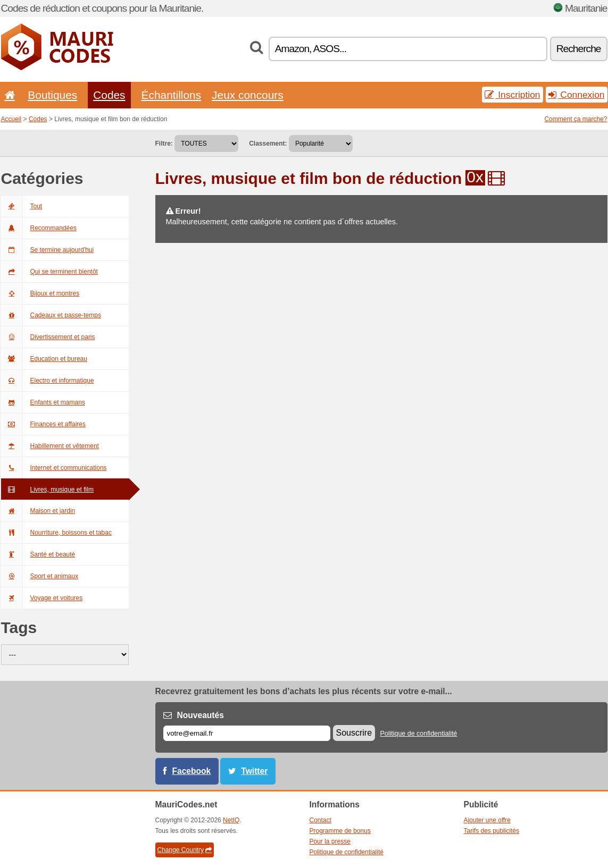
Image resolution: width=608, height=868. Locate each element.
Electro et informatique (48, 381)
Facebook (192, 771)
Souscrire (354, 733)
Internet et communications (54, 468)
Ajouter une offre (488, 820)
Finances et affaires (44, 424)
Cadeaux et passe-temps (51, 315)
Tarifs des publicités (492, 831)
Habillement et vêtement (50, 446)
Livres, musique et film (47, 490)
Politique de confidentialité (418, 734)
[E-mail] (247, 733)
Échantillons (172, 95)
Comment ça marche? (576, 119)
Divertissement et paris (48, 337)
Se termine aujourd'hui (48, 250)
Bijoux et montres (40, 293)
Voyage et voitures (42, 598)
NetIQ (231, 820)
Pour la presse (330, 841)
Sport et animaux (40, 576)
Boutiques (52, 95)
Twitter (254, 771)
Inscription (512, 95)
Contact (320, 820)
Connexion (577, 95)
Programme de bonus (340, 831)
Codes (109, 95)
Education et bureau (44, 359)
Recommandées (39, 228)
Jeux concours (248, 95)
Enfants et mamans (43, 402)
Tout (22, 206)
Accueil (11, 119)
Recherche (579, 49)
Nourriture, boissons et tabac (56, 533)
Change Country (185, 850)
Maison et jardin (38, 511)
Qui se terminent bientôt (49, 272)
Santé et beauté (38, 554)
